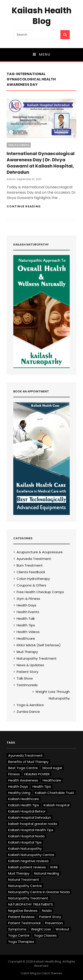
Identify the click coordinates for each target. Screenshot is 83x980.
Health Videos (19, 145)
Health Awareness (23, 780)
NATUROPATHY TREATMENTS (31, 904)
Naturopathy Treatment (37, 658)
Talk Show (25, 678)
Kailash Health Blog (42, 16)
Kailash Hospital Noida (26, 836)
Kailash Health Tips (24, 805)
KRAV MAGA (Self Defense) (39, 645)
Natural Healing (47, 873)
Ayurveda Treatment (34, 559)
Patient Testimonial (24, 923)
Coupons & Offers (31, 585)
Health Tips (26, 625)
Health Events (28, 612)
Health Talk (26, 619)
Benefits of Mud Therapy (28, 762)
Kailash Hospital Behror (27, 811)
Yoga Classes (45, 935)
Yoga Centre (19, 935)
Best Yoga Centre (23, 768)
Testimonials (27, 685)
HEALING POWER (37, 774)
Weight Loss (41, 929)
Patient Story (27, 672)
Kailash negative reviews (28, 861)
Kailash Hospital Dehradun (30, 817)
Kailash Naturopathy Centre (31, 855)
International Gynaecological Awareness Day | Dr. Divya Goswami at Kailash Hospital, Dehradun (41, 163)
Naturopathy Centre (25, 886)
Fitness (14, 774)
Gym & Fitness (28, 599)
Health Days (26, 605)
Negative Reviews (23, 911)
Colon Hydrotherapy (33, 579)
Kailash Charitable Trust (55, 793)
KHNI (54, 867)
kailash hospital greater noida (33, 824)
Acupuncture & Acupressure (40, 552)
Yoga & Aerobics (30, 705)
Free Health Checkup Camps (40, 592)
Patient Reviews (21, 917)
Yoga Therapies (21, 942)
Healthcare (26, 638)
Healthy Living (19, 793)
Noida (47, 911)
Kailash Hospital (57, 805)
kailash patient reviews (27, 867)
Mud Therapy (27, 652)
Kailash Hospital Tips (25, 842)
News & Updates (30, 665)
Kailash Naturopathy (25, 848)
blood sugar (52, 768)
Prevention (54, 923)
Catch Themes (52, 973)
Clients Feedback (31, 572)
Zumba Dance (28, 712)
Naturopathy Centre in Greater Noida (39, 892)
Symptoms (17, 929)
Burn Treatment (30, 565)
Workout (63, 929)
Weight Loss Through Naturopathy (53, 695)
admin (11, 179)
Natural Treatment (24, 880)
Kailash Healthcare (24, 799)
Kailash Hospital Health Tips (31, 830)
